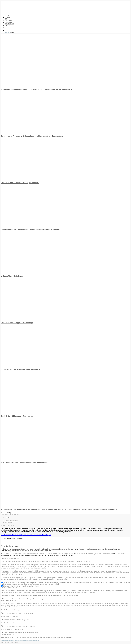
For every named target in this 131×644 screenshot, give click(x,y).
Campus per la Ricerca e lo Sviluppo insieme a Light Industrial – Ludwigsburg (32, 136)
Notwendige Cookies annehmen (26, 535)
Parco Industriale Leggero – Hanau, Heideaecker (20, 183)
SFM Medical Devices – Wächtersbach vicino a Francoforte (24, 463)
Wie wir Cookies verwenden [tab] (10, 546)
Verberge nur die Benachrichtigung (28, 641)
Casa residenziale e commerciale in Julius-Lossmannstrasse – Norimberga (31, 229)
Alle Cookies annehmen (8, 535)
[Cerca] (7, 26)
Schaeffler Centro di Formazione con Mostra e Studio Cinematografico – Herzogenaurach (36, 89)
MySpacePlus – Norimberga (12, 276)
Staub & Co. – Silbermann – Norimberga (17, 416)
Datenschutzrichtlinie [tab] (7, 634)
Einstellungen (47, 535)
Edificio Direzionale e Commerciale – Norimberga (20, 369)
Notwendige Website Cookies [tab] (10, 559)
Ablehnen (39, 535)
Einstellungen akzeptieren (9, 641)
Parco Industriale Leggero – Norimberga (17, 323)
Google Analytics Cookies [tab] (9, 588)
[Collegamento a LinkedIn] (8, 518)
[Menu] (9, 32)
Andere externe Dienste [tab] (8, 600)
